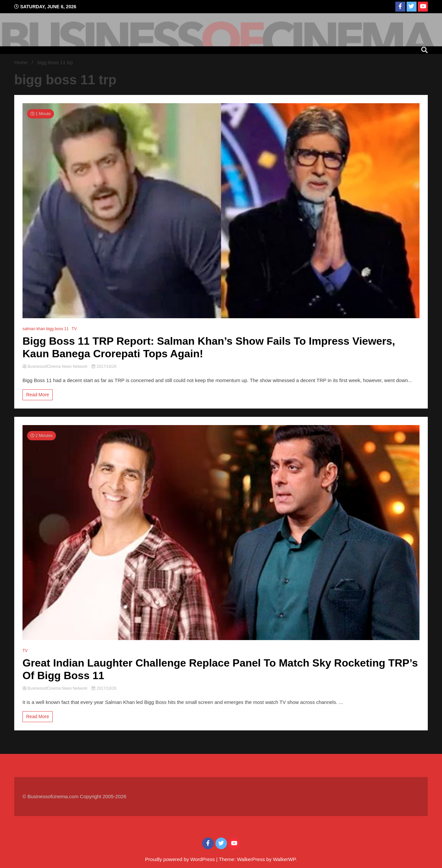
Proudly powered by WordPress (181, 859)
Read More (38, 395)
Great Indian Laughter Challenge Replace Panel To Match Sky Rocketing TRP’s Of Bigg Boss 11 (220, 669)
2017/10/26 (104, 367)
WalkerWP (284, 859)
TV (74, 329)
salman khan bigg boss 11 (45, 329)
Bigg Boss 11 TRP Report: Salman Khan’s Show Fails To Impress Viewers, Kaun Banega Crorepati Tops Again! (209, 347)
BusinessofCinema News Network (55, 367)
